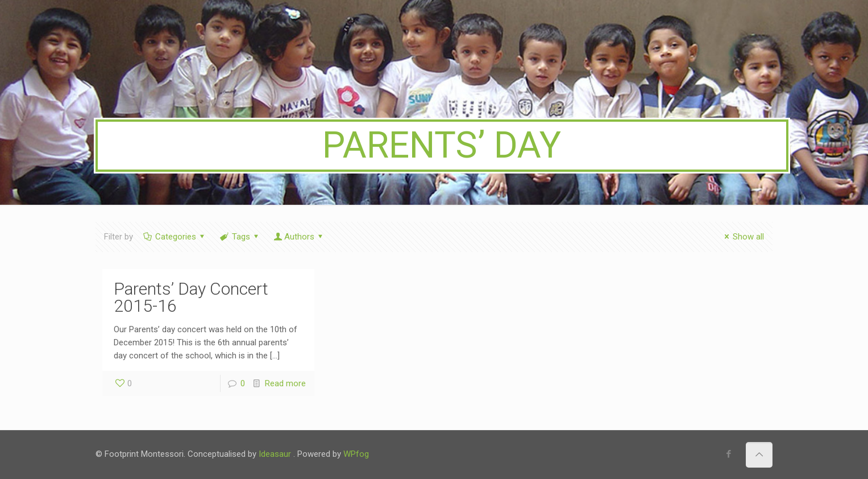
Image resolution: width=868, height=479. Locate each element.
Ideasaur (275, 454)
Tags (240, 237)
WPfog (356, 454)
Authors (299, 237)
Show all (742, 237)
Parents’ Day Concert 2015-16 (191, 297)
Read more (285, 383)
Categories (175, 237)
